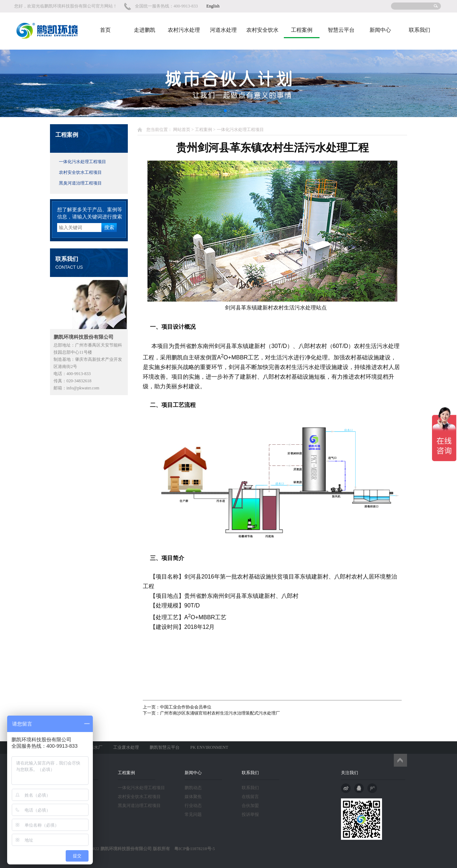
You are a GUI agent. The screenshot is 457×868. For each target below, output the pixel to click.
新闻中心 (380, 30)
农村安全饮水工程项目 (80, 172)
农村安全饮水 (262, 30)
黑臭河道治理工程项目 (80, 183)
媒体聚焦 (193, 797)
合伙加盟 (250, 806)
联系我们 (420, 30)
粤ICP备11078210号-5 (192, 849)
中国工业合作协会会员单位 (186, 707)
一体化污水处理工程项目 (82, 162)
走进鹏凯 (145, 30)
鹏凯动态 (193, 788)
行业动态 (193, 806)
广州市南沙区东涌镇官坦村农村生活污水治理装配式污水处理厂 (220, 713)
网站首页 (182, 130)
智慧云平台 (341, 30)
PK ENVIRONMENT (209, 747)
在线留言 (250, 797)
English (213, 6)
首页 (105, 30)
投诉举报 (250, 814)
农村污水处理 (184, 30)
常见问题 (193, 814)
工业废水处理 (126, 747)
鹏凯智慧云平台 (165, 747)
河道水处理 (223, 30)
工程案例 (302, 30)
